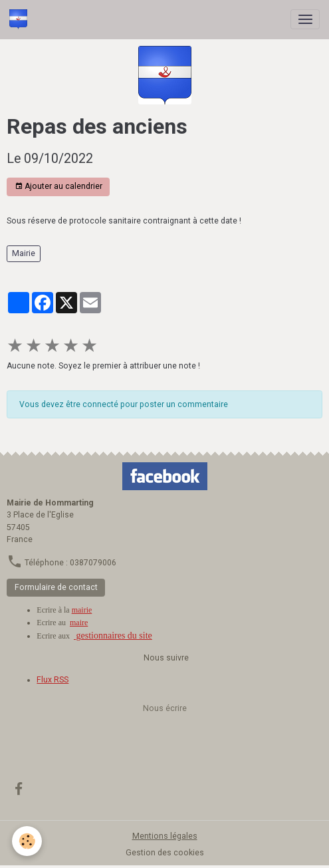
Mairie (24, 253)
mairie (82, 610)
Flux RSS (53, 680)
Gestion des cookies (165, 853)
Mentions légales (165, 836)
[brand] (21, 19)
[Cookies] (27, 841)
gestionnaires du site (113, 636)
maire (79, 623)
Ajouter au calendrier (58, 187)
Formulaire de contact (56, 587)
